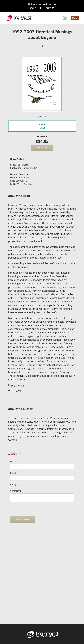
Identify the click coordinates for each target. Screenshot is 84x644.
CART (50, 8)
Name (13, 461)
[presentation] (30, 509)
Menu (75, 18)
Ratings (14, 484)
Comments (16, 491)
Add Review (15, 454)
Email (13, 473)
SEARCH (35, 8)
